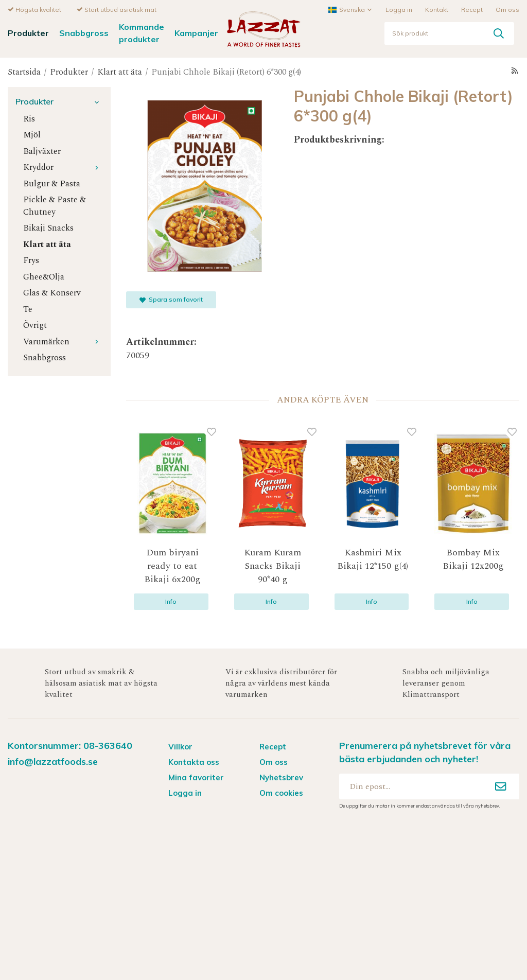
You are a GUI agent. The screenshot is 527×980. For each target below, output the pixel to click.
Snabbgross (84, 32)
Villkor (180, 746)
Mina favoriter (196, 777)
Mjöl (32, 135)
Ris (29, 119)
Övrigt (35, 325)
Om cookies (281, 792)
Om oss (507, 9)
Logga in (399, 9)
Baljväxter (42, 151)
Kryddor (63, 167)
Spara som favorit (171, 299)
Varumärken (63, 342)
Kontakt (437, 9)
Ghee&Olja (44, 277)
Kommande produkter (142, 32)
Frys (31, 260)
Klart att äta (47, 244)
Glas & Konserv (52, 293)
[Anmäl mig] (501, 786)
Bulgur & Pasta (52, 183)
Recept (472, 9)
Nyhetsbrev (281, 777)
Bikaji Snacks (48, 228)
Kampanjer (196, 32)
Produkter (28, 32)
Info (171, 601)
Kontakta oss (194, 762)
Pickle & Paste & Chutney (55, 205)
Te (28, 309)
